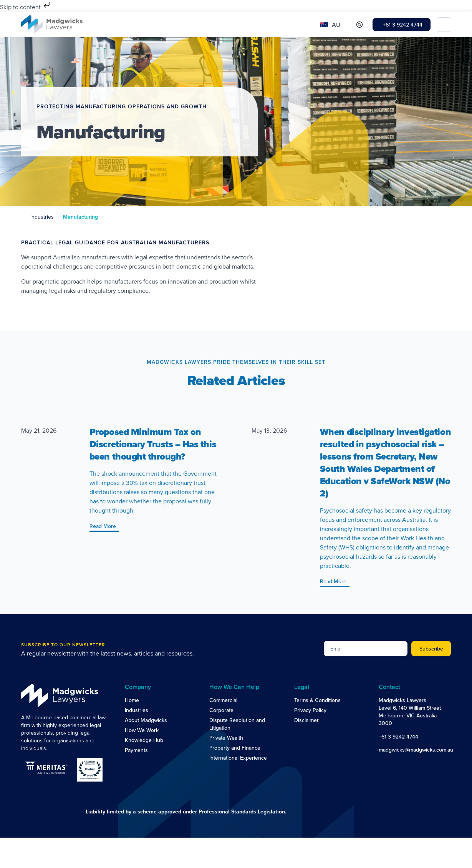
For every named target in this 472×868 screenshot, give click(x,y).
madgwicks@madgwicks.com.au (416, 750)
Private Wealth (226, 738)
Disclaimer (306, 720)
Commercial (223, 700)
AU (336, 25)
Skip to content (26, 7)
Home (132, 700)
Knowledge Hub (144, 740)
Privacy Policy (310, 710)
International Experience (238, 758)
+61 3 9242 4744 (398, 737)
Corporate (221, 710)
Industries (42, 217)
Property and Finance (235, 748)
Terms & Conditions (317, 700)
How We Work (142, 730)
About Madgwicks (146, 720)
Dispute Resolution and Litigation (237, 724)
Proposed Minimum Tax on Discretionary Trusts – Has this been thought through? (153, 444)
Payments (136, 750)
